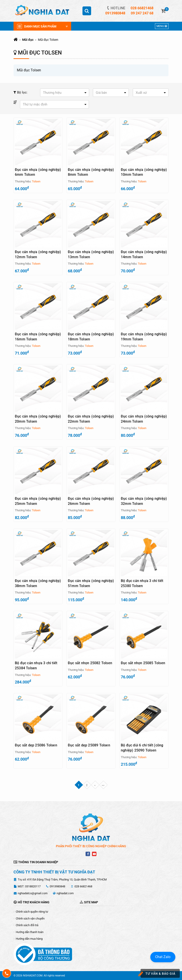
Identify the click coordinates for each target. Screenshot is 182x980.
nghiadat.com (65, 893)
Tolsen (36, 181)
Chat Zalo (163, 957)
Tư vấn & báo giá (158, 974)
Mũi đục (28, 40)
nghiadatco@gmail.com (33, 893)
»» (103, 785)
